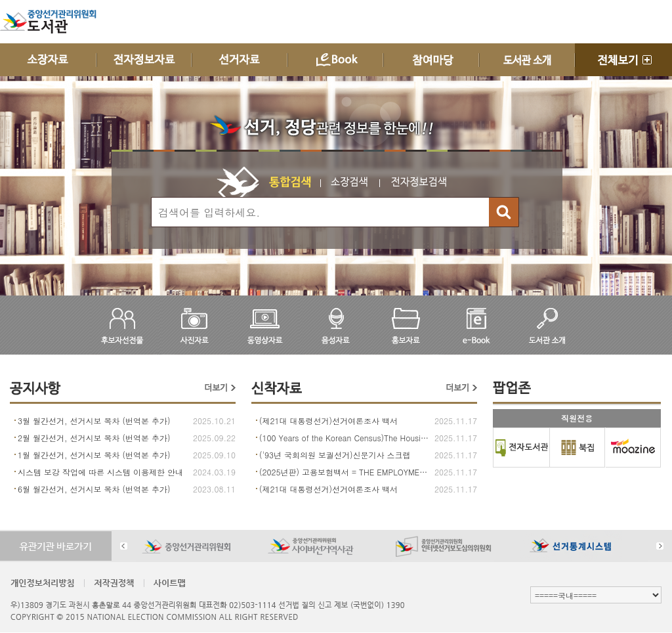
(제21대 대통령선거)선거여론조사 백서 (328, 421)
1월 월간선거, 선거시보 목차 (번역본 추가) (94, 455)
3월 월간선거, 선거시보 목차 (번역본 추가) (94, 421)
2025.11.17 (456, 421)
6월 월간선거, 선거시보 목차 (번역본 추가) (94, 489)
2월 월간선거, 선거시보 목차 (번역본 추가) (94, 438)
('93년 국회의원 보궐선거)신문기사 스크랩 (335, 455)
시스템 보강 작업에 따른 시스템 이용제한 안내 (100, 472)
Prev (124, 546)
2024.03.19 (214, 472)
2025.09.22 (214, 438)
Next (660, 546)
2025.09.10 (214, 455)
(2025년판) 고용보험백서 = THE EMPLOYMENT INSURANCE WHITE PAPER (346, 472)
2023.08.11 (214, 489)
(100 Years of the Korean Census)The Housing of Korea (346, 438)
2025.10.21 (214, 421)
